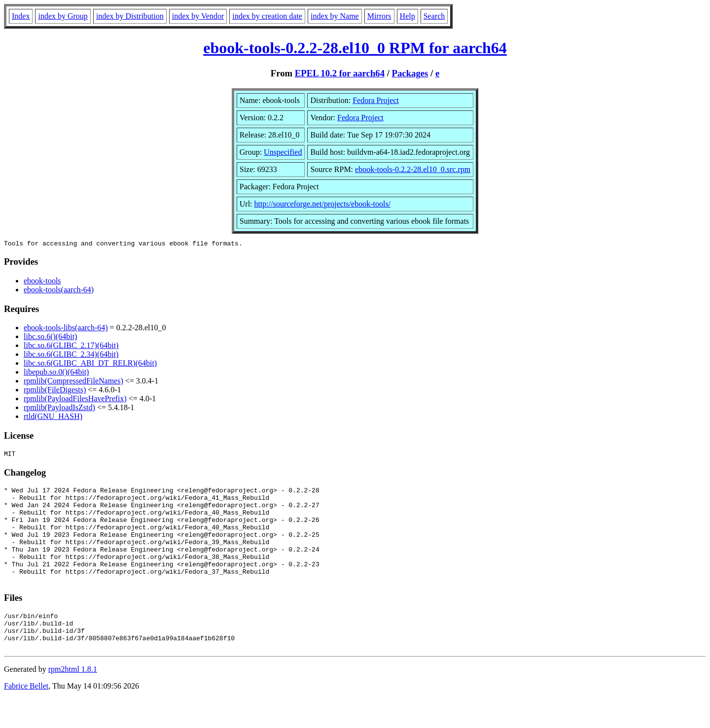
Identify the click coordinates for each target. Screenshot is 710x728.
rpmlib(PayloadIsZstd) (59, 409)
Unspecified (283, 152)
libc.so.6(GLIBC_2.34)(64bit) (71, 356)
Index (21, 16)
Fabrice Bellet (26, 715)
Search (434, 16)
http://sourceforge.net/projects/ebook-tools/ (323, 204)
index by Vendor (198, 16)
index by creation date (267, 16)
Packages (410, 73)
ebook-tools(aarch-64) (59, 291)
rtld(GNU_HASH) (53, 418)
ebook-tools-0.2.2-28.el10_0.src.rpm (413, 169)
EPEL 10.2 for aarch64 (340, 73)
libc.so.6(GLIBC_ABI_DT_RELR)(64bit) (90, 364)
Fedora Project (376, 100)
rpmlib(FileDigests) (55, 391)
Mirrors (379, 16)
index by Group (63, 16)
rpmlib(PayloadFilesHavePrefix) (75, 400)
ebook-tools (42, 282)
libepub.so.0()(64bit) (56, 373)
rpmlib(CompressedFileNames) (73, 382)
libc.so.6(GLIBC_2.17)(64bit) (71, 347)
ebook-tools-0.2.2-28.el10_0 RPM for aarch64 (355, 48)
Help (408, 16)
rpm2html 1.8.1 (73, 699)
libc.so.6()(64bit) (50, 338)
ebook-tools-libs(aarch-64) (66, 329)
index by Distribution (130, 16)
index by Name (335, 16)
